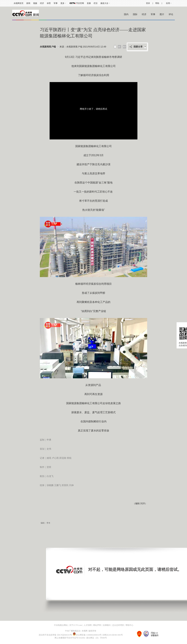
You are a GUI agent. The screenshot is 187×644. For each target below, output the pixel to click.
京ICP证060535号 (64, 635)
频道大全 (104, 3)
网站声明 (97, 625)
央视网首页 (19, 3)
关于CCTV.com (76, 625)
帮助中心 (129, 625)
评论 (171, 14)
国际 (135, 14)
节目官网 (80, 3)
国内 (126, 14)
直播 (89, 3)
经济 (42, 3)
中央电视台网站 (61, 625)
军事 (56, 3)
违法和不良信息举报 (47, 635)
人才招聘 (88, 625)
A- (120, 47)
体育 (49, 3)
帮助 (157, 3)
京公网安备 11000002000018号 (87, 635)
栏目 (96, 3)
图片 (162, 14)
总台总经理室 (118, 625)
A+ (125, 47)
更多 (62, 3)
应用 (168, 3)
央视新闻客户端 (48, 47)
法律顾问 (107, 625)
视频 (35, 3)
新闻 (28, 3)
